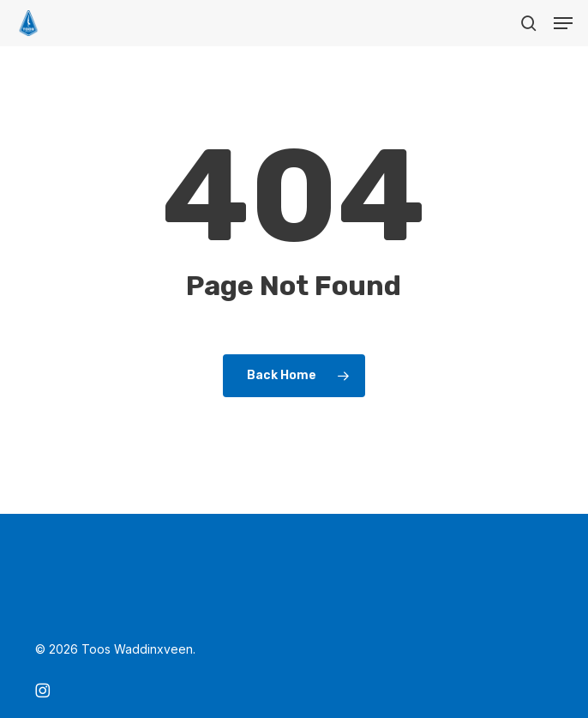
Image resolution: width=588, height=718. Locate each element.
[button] (563, 23)
